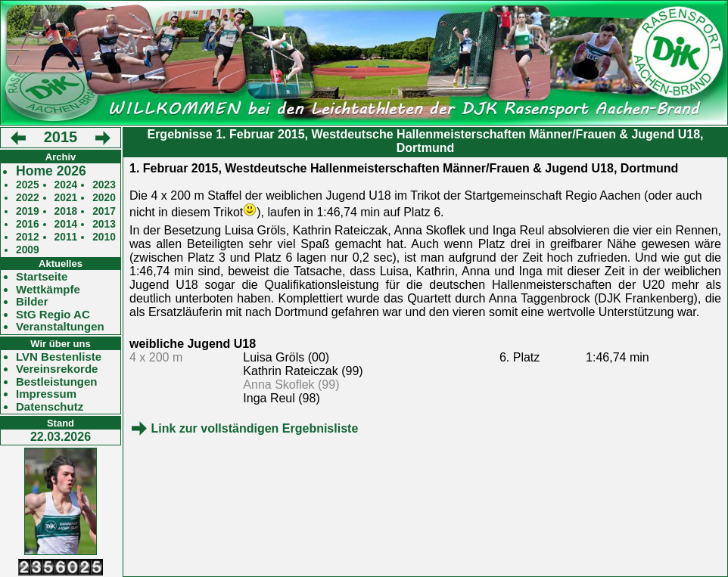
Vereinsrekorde (57, 369)
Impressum (46, 394)
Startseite (42, 277)
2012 (28, 237)
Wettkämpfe (48, 290)
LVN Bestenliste (59, 357)
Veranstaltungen (60, 327)
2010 (104, 237)
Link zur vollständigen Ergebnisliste (254, 428)
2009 (28, 250)
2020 (104, 198)
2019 (28, 211)
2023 (104, 185)
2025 (28, 185)
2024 (66, 185)
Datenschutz (50, 407)
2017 (104, 211)
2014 (66, 224)
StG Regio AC (53, 315)
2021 (66, 198)
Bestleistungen (57, 382)
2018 (66, 211)
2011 (66, 237)
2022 (28, 198)
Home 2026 (51, 171)
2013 (104, 224)
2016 (28, 224)
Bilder (32, 302)
